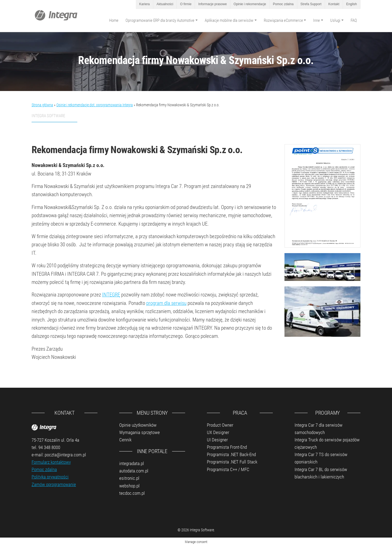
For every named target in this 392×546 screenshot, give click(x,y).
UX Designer (218, 432)
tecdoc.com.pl (132, 493)
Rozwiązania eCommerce (283, 20)
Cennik (125, 440)
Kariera (144, 4)
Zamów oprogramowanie (54, 484)
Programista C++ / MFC (228, 469)
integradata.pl (132, 463)
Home (114, 20)
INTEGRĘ (111, 295)
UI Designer (217, 440)
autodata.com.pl (134, 471)
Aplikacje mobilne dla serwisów (229, 20)
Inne (316, 20)
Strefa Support (311, 4)
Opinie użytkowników (138, 425)
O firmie (186, 4)
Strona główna (42, 105)
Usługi (335, 20)
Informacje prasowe (212, 4)
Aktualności (165, 4)
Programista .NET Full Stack (232, 462)
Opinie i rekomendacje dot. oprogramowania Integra (95, 105)
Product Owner (220, 425)
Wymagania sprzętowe (140, 432)
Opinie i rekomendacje (250, 4)
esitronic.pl (129, 478)
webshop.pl (129, 486)
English (352, 4)
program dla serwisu (166, 303)
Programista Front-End (227, 447)
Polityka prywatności (50, 477)
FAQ (354, 20)
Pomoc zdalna (283, 4)
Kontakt (334, 4)
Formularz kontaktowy (51, 462)
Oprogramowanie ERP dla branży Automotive (160, 20)
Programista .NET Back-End (231, 454)
